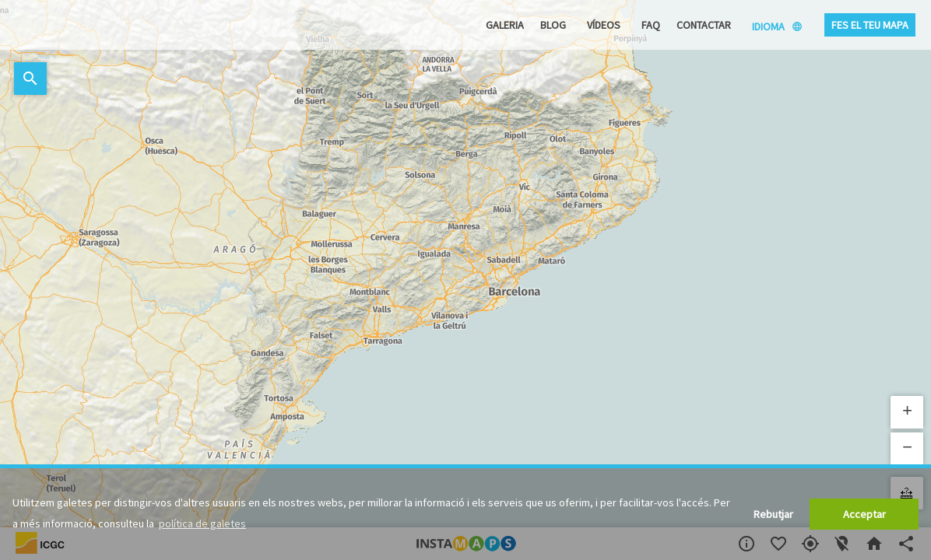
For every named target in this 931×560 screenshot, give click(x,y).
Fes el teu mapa (870, 25)
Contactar (704, 25)
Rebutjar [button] (773, 514)
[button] (907, 412)
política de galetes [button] (202, 523)
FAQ (651, 25)
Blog (553, 25)
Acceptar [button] (864, 514)
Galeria (505, 25)
